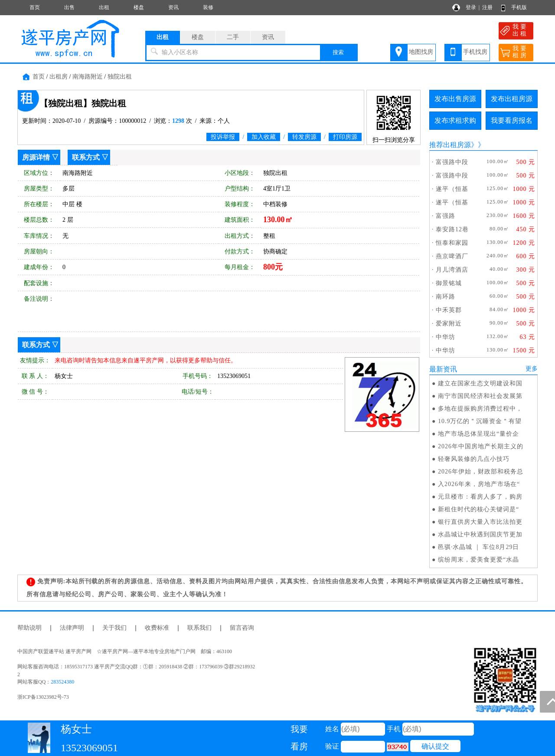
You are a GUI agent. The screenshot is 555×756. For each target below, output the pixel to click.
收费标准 (157, 628)
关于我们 (114, 628)
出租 (104, 7)
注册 (487, 7)
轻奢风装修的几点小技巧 (474, 459)
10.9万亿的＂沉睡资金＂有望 (480, 421)
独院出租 (120, 77)
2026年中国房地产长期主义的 (481, 446)
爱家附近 (449, 324)
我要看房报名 (512, 120)
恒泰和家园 (452, 243)
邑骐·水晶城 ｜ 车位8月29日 (479, 547)
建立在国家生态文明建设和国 (480, 383)
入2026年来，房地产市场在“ (479, 484)
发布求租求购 (455, 120)
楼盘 (139, 7)
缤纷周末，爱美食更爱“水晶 (478, 560)
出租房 (59, 77)
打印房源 (345, 137)
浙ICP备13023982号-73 (43, 697)
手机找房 (475, 52)
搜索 (338, 52)
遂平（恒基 (452, 189)
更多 (532, 369)
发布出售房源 (455, 99)
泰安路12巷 (452, 229)
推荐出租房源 (450, 145)
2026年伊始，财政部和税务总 (481, 472)
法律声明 (72, 628)
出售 (69, 7)
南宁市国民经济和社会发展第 (480, 396)
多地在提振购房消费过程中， (480, 409)
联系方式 (86, 157)
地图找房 (421, 52)
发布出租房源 (512, 99)
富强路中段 (452, 162)
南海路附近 (88, 77)
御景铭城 (449, 283)
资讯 (173, 7)
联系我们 (199, 628)
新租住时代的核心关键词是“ (478, 509)
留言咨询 (242, 628)
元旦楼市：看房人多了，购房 (480, 497)
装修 (208, 7)
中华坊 (446, 337)
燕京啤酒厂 (452, 256)
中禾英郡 (449, 310)
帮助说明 (29, 628)
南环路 (446, 297)
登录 (471, 7)
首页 (35, 7)
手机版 (519, 7)
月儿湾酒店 (452, 270)
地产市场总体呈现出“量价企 (478, 434)
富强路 (446, 216)
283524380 (62, 682)
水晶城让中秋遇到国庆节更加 (480, 534)
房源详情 (36, 157)
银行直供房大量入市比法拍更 (480, 522)
